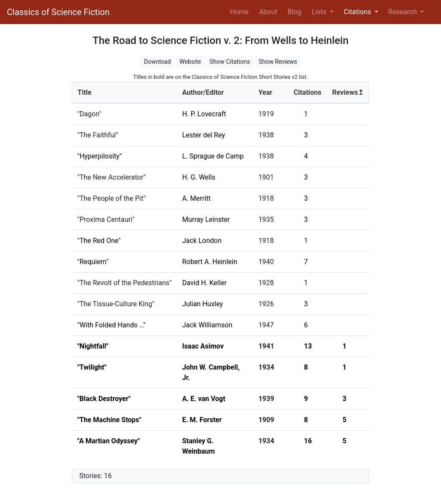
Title (84, 92)
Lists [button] (320, 12)
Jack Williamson (207, 325)
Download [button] (157, 62)
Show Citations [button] (230, 62)
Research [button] (404, 12)
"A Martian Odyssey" (109, 441)
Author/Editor (203, 92)
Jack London (202, 241)
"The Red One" (99, 241)
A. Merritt (196, 198)
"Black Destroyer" (104, 399)
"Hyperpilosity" (100, 156)
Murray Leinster (206, 219)
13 (308, 346)
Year (265, 92)
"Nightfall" (93, 346)
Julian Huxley (203, 304)
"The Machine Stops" (110, 420)
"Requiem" (93, 262)
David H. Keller (204, 283)
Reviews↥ (348, 92)
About (268, 12)
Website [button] (190, 62)
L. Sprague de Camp (213, 156)
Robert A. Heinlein (210, 262)
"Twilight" (92, 367)
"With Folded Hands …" (112, 325)
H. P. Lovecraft (204, 114)
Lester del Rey (204, 135)
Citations (308, 92)
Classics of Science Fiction (58, 12)
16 (308, 441)
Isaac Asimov (203, 346)
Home (241, 11)
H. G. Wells (199, 177)
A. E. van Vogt (204, 399)
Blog (295, 12)
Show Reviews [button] (278, 62)
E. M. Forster (202, 420)
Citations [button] (358, 12)
